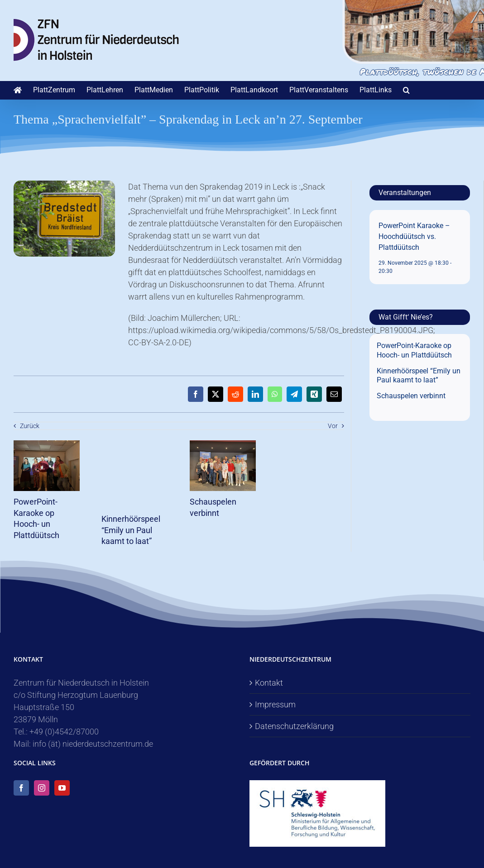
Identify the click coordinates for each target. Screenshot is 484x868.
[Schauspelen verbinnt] (223, 445)
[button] (406, 90)
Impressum (275, 704)
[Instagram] (42, 788)
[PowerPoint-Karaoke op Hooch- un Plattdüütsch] (47, 445)
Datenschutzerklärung (294, 726)
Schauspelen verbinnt (411, 396)
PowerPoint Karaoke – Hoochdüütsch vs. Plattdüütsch (414, 236)
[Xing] (314, 394)
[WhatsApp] (275, 394)
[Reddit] (235, 394)
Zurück (30, 426)
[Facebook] (196, 394)
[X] (216, 394)
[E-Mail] (334, 394)
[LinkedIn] (255, 394)
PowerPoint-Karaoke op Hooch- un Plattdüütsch (414, 350)
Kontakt (269, 683)
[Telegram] (294, 394)
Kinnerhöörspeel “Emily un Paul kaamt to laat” (131, 530)
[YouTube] (62, 788)
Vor (333, 426)
